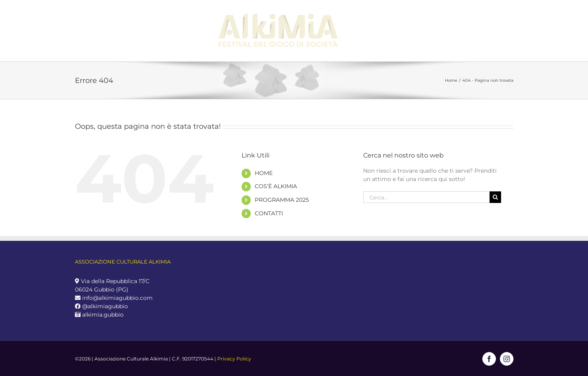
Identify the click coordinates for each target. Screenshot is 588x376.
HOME (264, 173)
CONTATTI (269, 213)
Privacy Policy (234, 359)
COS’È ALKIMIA (276, 186)
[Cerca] (495, 197)
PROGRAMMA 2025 (282, 200)
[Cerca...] (427, 197)
